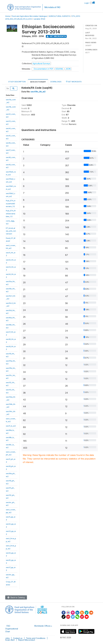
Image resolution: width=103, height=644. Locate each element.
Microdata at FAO (52, 7)
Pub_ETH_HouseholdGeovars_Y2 (11, 203)
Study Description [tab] (17, 82)
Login (87, 3)
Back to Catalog (16, 597)
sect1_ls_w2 (11, 426)
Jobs (7, 638)
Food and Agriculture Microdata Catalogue (29, 16)
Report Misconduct (27, 640)
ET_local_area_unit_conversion (11, 231)
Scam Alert (10, 640)
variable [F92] (39, 19)
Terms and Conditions (36, 638)
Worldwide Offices (42, 626)
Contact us (18, 638)
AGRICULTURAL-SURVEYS (59, 16)
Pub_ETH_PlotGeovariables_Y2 (11, 214)
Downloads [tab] (56, 82)
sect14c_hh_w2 (38, 92)
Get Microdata (56, 36)
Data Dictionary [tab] (38, 82)
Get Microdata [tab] (74, 82)
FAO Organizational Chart (12, 629)
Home (8, 16)
